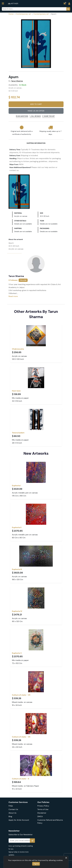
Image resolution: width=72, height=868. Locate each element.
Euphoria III (17, 569)
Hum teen (16, 391)
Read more (13, 296)
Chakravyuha (18, 349)
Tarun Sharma (17, 81)
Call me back (36, 116)
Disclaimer (42, 813)
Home (11, 14)
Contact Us (13, 809)
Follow (23, 280)
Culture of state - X (21, 779)
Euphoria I (16, 486)
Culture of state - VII (21, 695)
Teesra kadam (18, 433)
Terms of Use (43, 809)
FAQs (11, 806)
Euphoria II (17, 527)
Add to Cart (36, 104)
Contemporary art (24, 14)
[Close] (66, 858)
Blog (10, 816)
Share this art (49, 116)
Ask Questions (23, 116)
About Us (12, 813)
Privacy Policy (43, 806)
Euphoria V (17, 653)
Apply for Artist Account (19, 820)
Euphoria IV (17, 611)
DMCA (40, 816)
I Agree (36, 864)
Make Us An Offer (36, 111)
